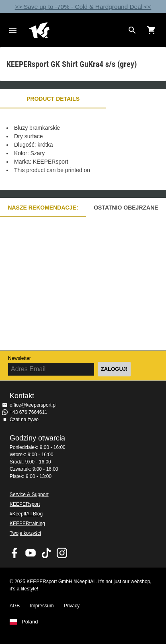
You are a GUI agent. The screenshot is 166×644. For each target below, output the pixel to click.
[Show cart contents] (152, 30)
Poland (30, 622)
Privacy (72, 606)
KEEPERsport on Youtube (31, 553)
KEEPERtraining (27, 524)
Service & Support (29, 494)
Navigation (13, 30)
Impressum (42, 606)
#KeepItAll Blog (26, 514)
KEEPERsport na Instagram (62, 553)
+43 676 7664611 (29, 412)
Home (77, 30)
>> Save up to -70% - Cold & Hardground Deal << (83, 7)
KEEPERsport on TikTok (46, 553)
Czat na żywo (24, 420)
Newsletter (19, 358)
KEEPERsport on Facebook (15, 553)
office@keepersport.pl (33, 405)
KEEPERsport (25, 504)
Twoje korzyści (25, 533)
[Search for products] (132, 30)
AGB (15, 606)
